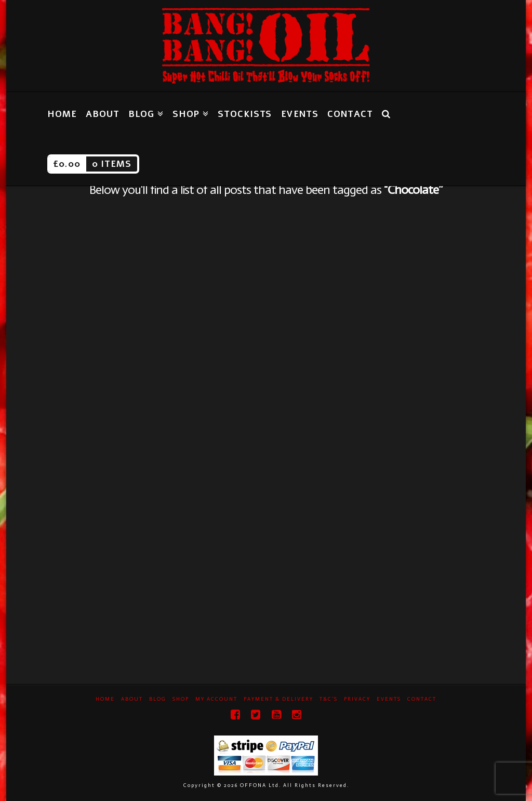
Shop (181, 699)
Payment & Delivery (278, 699)
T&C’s (329, 699)
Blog (158, 699)
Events (389, 699)
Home (105, 699)
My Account (216, 699)
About (132, 699)
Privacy (357, 699)
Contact (422, 699)
